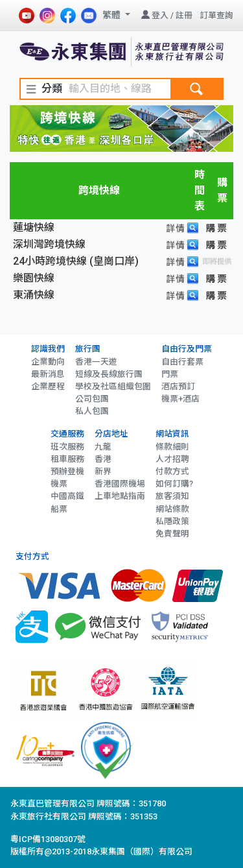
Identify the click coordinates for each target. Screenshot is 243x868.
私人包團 (92, 411)
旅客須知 (172, 496)
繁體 (112, 15)
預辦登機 (67, 471)
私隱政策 (172, 521)
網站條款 (172, 509)
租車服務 (67, 459)
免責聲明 (172, 534)
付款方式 (172, 471)
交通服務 (67, 434)
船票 (59, 509)
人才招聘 (172, 459)
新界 (103, 471)
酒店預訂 (178, 386)
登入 (160, 15)
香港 (103, 459)
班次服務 (67, 447)
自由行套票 (182, 362)
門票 (170, 374)
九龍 (103, 447)
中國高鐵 (67, 496)
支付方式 (32, 556)
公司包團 (92, 399)
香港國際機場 (120, 484)
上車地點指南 (120, 496)
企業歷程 (48, 386)
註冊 (184, 15)
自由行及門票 (187, 349)
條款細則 (172, 447)
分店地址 (111, 434)
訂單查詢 (216, 15)
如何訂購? (174, 484)
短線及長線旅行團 (109, 374)
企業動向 (48, 362)
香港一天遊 (96, 362)
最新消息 (48, 374)
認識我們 (48, 349)
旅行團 (88, 349)
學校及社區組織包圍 (113, 386)
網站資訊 (172, 434)
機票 (59, 484)
